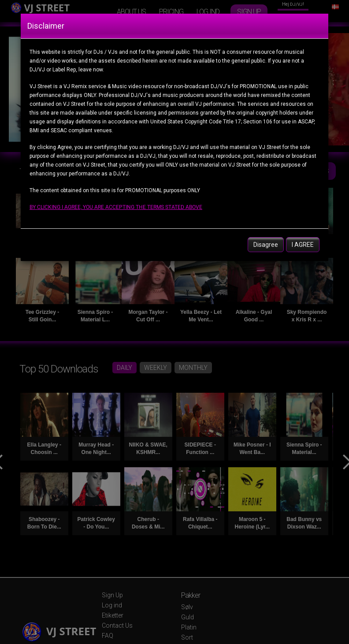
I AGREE (303, 245)
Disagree (266, 245)
